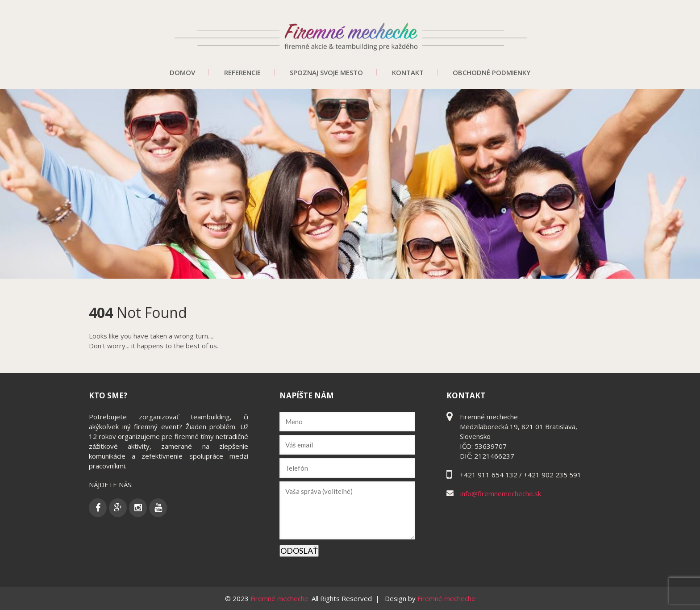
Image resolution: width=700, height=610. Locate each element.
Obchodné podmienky (492, 72)
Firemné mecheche (446, 598)
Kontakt (408, 72)
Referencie (242, 72)
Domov (182, 72)
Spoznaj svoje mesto (326, 72)
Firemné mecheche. (281, 598)
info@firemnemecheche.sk (501, 493)
